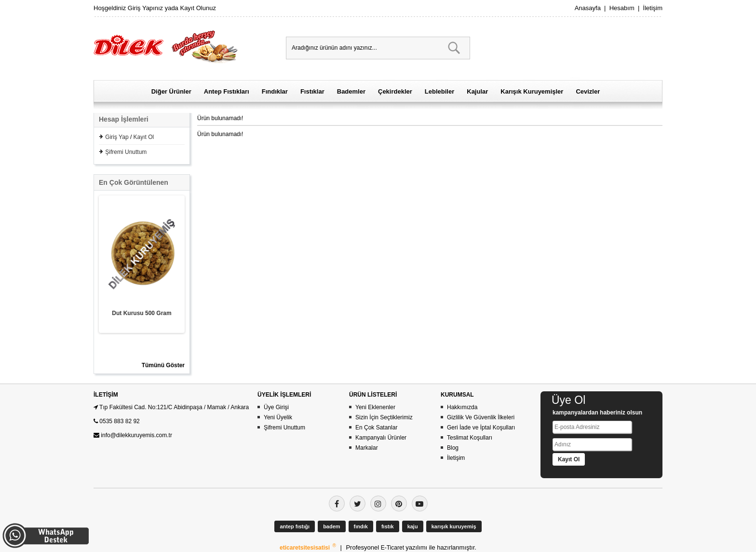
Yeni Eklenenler (375, 407)
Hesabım (622, 8)
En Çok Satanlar (376, 428)
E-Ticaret (393, 548)
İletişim (653, 8)
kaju (413, 526)
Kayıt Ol (144, 137)
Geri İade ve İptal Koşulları (481, 428)
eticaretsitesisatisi (305, 548)
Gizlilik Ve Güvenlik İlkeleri (481, 417)
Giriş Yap (117, 137)
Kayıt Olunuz (198, 8)
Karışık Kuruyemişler (532, 91)
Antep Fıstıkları (227, 91)
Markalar (367, 448)
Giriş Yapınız (145, 8)
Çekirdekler (395, 91)
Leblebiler (439, 91)
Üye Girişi (276, 407)
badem (331, 526)
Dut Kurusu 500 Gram (142, 313)
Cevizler (588, 91)
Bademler (351, 91)
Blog (453, 448)
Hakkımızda (462, 407)
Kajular (477, 91)
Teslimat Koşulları (470, 438)
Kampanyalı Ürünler (381, 438)
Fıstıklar (312, 91)
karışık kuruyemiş (454, 526)
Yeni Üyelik (278, 417)
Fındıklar (275, 91)
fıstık (388, 526)
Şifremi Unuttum (126, 152)
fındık (361, 526)
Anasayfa (588, 8)
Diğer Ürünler (171, 91)
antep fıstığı (295, 526)
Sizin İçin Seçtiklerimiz (384, 417)
